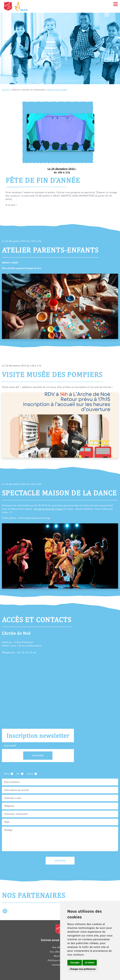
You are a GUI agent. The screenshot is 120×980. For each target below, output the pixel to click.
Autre (30, 774)
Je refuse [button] (90, 963)
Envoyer (38, 755)
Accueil (6, 90)
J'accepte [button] (75, 963)
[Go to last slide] (5, 911)
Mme (7, 774)
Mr (18, 774)
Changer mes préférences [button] (83, 969)
